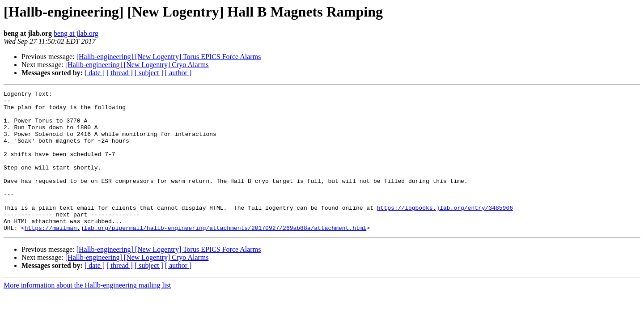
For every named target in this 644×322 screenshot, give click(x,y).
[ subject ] (149, 73)
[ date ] (95, 73)
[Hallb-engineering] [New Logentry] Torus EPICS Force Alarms (169, 57)
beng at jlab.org (76, 33)
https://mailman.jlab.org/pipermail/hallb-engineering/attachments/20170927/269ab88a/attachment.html (195, 256)
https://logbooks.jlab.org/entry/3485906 (445, 232)
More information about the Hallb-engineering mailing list (87, 313)
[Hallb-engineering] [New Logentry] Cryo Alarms (137, 65)
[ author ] (178, 73)
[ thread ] (120, 73)
